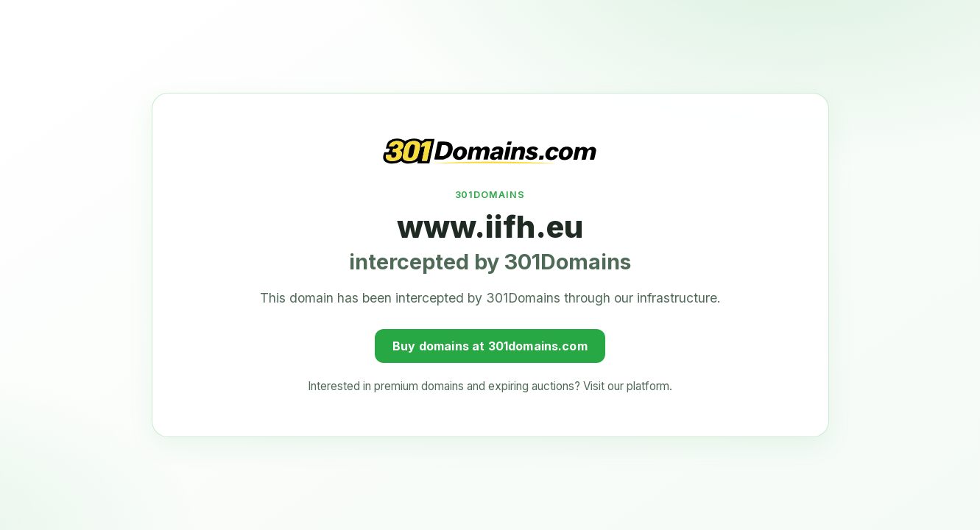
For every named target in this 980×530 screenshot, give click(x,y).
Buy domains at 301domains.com (490, 344)
